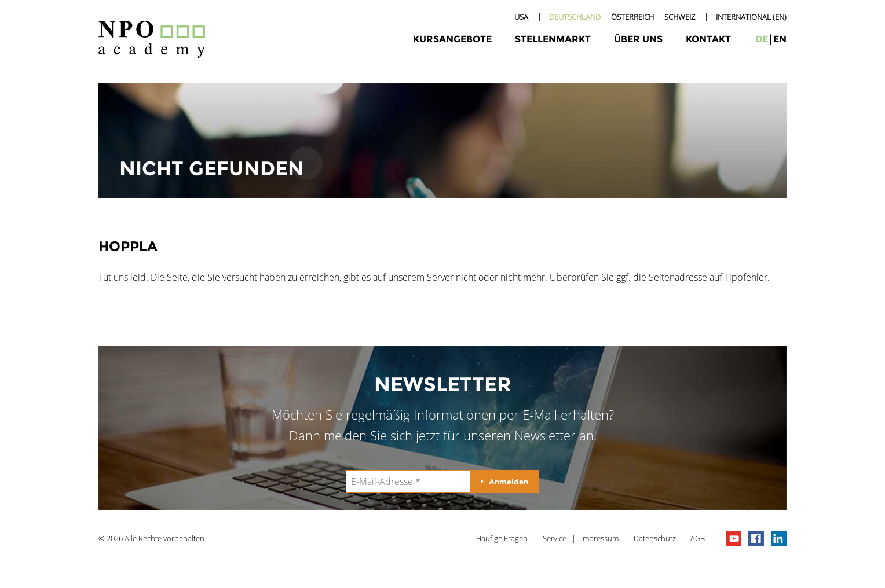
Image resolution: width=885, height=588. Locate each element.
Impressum (600, 538)
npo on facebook (756, 539)
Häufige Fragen (502, 538)
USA (521, 17)
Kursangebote (452, 39)
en (780, 39)
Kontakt (708, 39)
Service (555, 538)
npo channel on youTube (734, 539)
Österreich (632, 17)
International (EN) (751, 17)
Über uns (638, 39)
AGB (698, 538)
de (762, 39)
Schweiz (680, 17)
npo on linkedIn (779, 539)
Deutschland (575, 17)
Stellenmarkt (553, 39)
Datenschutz (655, 538)
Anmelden (509, 482)
